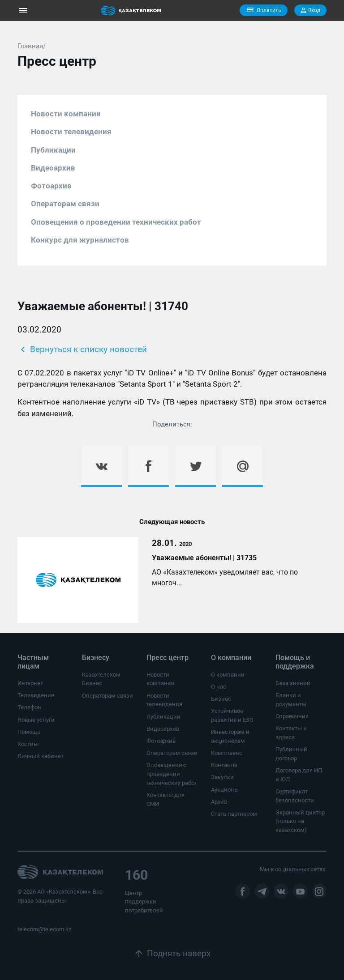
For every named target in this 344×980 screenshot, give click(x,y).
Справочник (292, 716)
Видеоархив (53, 168)
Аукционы (225, 790)
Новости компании (66, 114)
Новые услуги (36, 720)
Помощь (29, 732)
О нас (219, 687)
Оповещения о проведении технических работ (116, 222)
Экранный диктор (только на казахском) (300, 821)
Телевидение (36, 695)
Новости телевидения (71, 132)
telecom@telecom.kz (44, 929)
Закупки (222, 777)
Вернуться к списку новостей (82, 349)
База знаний (293, 683)
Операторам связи (65, 204)
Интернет (30, 683)
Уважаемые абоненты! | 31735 (204, 558)
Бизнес (221, 699)
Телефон (29, 707)
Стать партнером (234, 814)
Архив (219, 802)
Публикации (53, 150)
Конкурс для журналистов (80, 240)
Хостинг (28, 744)
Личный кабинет (41, 756)
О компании (228, 675)
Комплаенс (227, 753)
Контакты (224, 765)
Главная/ (32, 46)
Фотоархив (51, 186)
